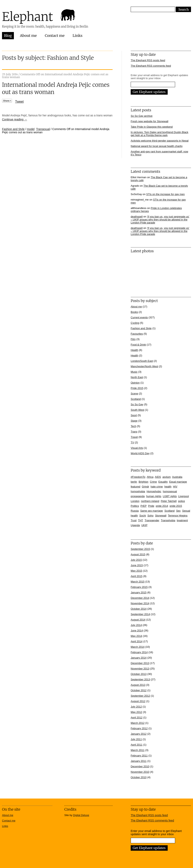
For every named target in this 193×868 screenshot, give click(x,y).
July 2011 (136, 739)
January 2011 (139, 761)
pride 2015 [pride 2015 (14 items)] (176, 506)
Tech (133, 426)
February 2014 (139, 652)
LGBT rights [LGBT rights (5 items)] (170, 496)
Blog (8, 36)
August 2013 (138, 685)
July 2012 (136, 707)
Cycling (135, 323)
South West (137, 410)
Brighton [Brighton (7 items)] (143, 482)
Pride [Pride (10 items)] (151, 506)
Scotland (136, 399)
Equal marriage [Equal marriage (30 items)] (178, 482)
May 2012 (136, 712)
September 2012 (140, 696)
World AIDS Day (140, 453)
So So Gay (137, 404)
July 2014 (136, 625)
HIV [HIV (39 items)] (175, 487)
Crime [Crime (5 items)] (153, 482)
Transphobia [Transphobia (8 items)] (168, 520)
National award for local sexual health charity (157, 146)
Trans (134, 432)
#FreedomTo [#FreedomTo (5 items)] (138, 477)
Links (78, 36)
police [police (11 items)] (182, 501)
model (31, 129)
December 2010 (140, 766)
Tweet (19, 102)
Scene (134, 394)
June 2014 (137, 631)
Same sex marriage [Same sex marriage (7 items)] (151, 511)
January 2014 (139, 658)
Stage (134, 421)
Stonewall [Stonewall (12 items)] (161, 516)
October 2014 (139, 609)
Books (134, 312)
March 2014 (138, 647)
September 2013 (140, 679)
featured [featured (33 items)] (136, 487)
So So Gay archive (142, 116)
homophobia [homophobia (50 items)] (138, 491)
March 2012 (138, 723)
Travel (134, 437)
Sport (134, 415)
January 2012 (139, 734)
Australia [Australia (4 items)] (177, 477)
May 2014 (136, 636)
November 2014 (140, 603)
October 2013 (139, 674)
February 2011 (139, 756)
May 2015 (136, 571)
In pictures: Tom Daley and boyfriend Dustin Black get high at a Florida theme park (160, 134)
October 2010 (139, 777)
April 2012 (137, 717)
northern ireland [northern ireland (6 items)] (150, 501)
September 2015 (140, 549)
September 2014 (140, 614)
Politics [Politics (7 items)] (135, 506)
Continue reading (15, 119)
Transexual (43, 129)
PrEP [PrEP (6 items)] (144, 506)
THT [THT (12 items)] (141, 520)
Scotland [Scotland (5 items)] (170, 511)
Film (133, 339)
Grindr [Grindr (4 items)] (145, 487)
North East (137, 377)
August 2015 (138, 554)
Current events (139, 317)
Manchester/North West (144, 366)
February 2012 (139, 728)
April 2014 (137, 641)
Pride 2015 (137, 388)
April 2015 (137, 576)
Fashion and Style (13, 129)
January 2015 (139, 592)
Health (134, 350)
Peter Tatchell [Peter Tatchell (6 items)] (169, 501)
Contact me (55, 36)
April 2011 (137, 745)
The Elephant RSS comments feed (151, 66)
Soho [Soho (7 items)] (150, 516)
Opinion (135, 383)
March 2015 (138, 582)
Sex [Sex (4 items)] (178, 511)
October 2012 (139, 690)
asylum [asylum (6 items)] (167, 477)
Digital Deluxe (81, 815)
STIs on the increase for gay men (165, 194)
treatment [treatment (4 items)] (182, 520)
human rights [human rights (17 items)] (154, 496)
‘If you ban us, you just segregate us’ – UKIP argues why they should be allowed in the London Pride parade (160, 220)
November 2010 (140, 772)
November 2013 (140, 669)
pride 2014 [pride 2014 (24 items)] (162, 506)
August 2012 (138, 701)
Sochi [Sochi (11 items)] (143, 516)
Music (134, 372)
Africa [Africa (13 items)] (150, 477)
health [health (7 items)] (168, 487)
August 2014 (138, 620)
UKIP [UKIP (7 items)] (144, 525)
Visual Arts (137, 448)
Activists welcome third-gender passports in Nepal (160, 141)
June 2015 (137, 565)
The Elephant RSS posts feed (148, 60)
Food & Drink (138, 345)
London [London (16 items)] (135, 501)
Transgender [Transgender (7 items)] (152, 520)
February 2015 (139, 587)
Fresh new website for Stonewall (149, 121)
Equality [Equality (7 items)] (163, 482)
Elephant (28, 17)
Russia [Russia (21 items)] (135, 511)
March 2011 (138, 750)
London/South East (142, 361)
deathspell (137, 217)
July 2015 (136, 560)
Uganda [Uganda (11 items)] (135, 525)
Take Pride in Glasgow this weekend (152, 127)
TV (132, 442)
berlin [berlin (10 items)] (134, 482)
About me (28, 36)
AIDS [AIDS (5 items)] (158, 477)
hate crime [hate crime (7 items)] (157, 487)
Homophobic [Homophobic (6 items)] (154, 491)
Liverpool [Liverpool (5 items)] (184, 496)
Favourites (137, 334)
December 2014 (140, 598)
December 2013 (140, 663)
